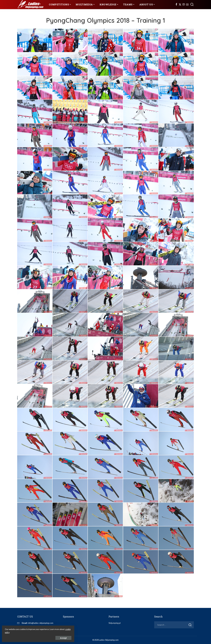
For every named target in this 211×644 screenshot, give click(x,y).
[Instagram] (184, 5)
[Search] (192, 5)
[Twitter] (180, 5)
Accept (37, 637)
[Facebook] (176, 5)
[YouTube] (187, 5)
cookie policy (36, 632)
